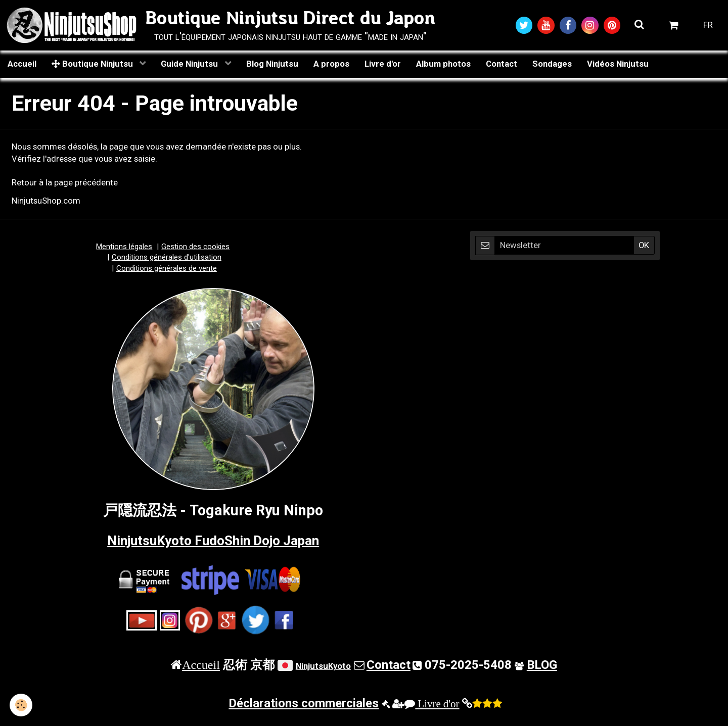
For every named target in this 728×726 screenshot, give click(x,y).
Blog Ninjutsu (272, 64)
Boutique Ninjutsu (93, 64)
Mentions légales (124, 247)
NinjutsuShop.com (46, 201)
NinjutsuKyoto (323, 666)
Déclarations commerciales (304, 704)
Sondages (552, 64)
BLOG (542, 665)
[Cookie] (21, 705)
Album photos (443, 64)
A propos (331, 64)
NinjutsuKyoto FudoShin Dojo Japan (213, 541)
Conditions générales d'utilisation (167, 258)
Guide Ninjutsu (190, 64)
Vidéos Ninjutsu (618, 64)
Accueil (22, 64)
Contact (502, 64)
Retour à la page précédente (65, 183)
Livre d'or (383, 64)
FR (708, 25)
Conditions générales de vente (167, 269)
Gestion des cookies (195, 247)
